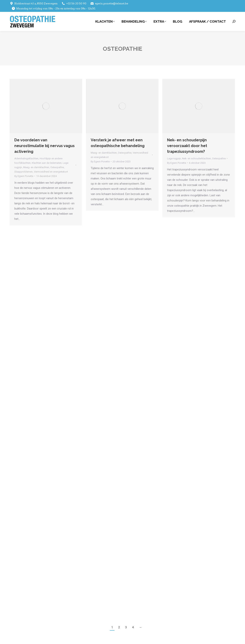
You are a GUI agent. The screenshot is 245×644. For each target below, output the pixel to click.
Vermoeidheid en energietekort (51, 172)
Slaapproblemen (24, 172)
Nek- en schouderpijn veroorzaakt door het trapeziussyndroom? (187, 146)
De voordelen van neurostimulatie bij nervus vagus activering (45, 146)
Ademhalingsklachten (26, 158)
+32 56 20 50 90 (74, 4)
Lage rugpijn (174, 158)
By (24, 176)
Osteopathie (57, 167)
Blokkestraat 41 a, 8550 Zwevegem (34, 4)
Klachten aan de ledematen (47, 163)
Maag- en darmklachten (36, 167)
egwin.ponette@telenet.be (109, 4)
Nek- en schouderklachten (196, 158)
